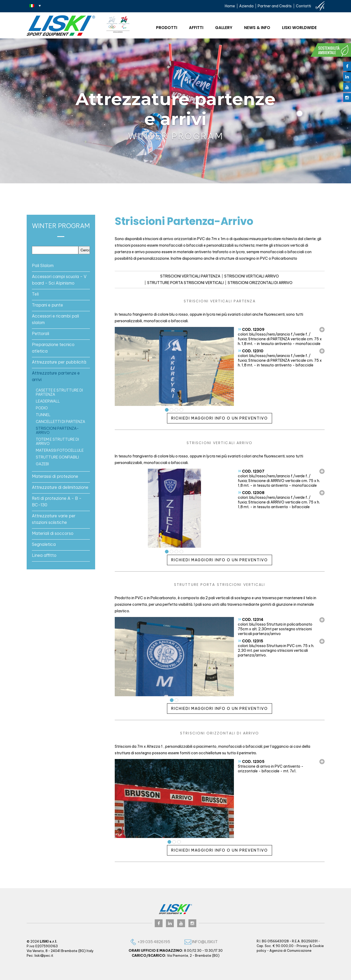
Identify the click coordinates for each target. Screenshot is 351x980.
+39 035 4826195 (150, 942)
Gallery (224, 28)
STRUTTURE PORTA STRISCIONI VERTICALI (185, 283)
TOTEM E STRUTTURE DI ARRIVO (57, 441)
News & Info (257, 28)
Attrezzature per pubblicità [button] (59, 362)
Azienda (246, 6)
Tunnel (43, 415)
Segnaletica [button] (44, 544)
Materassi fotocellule (60, 450)
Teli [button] (35, 294)
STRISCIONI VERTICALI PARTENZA (190, 276)
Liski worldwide (299, 28)
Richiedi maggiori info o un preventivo (220, 418)
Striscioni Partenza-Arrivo (57, 430)
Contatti (303, 6)
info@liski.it (201, 942)
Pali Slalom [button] (43, 265)
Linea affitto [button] (44, 555)
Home (230, 6)
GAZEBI (42, 464)
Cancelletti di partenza (61, 422)
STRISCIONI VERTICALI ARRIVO (252, 276)
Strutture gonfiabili (57, 457)
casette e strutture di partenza (59, 392)
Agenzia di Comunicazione (290, 951)
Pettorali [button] (41, 333)
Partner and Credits (275, 6)
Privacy (303, 946)
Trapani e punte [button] (47, 305)
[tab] (61, 265)
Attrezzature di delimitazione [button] (60, 487)
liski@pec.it (44, 956)
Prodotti (167, 28)
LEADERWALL (48, 401)
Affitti (196, 28)
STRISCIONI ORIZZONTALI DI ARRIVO (260, 283)
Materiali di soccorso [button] (53, 533)
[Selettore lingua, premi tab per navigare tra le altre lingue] (35, 5)
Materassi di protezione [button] (55, 476)
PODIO (42, 408)
